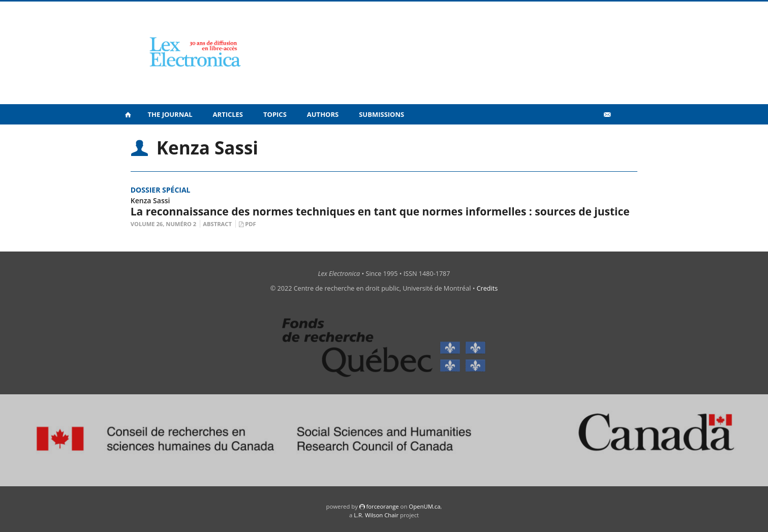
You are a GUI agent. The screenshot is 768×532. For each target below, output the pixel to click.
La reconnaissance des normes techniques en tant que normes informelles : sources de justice (380, 211)
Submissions (381, 114)
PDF (250, 224)
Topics (275, 114)
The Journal (170, 114)
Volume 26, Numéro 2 (164, 224)
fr (623, 137)
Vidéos (585, 136)
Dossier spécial (161, 190)
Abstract (217, 224)
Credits (487, 288)
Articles (228, 114)
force (382, 506)
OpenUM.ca (424, 506)
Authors (323, 114)
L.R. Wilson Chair (376, 515)
